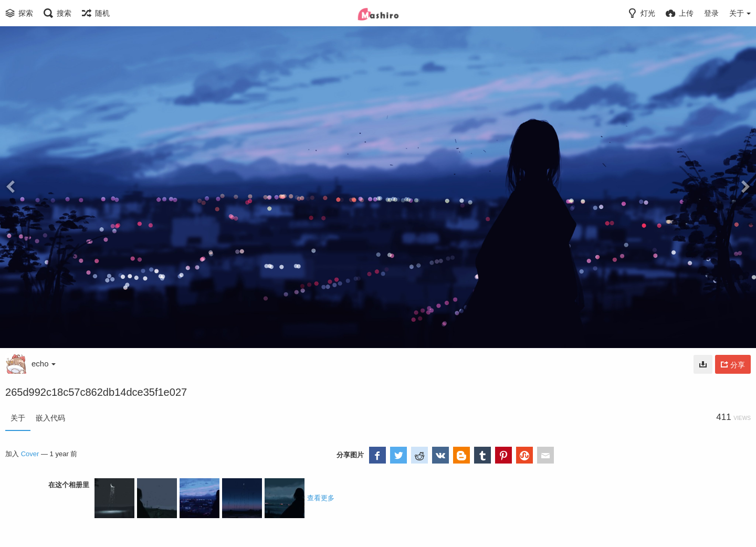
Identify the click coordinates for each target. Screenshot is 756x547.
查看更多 (321, 498)
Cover (30, 454)
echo (44, 364)
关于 (18, 418)
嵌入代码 (50, 418)
